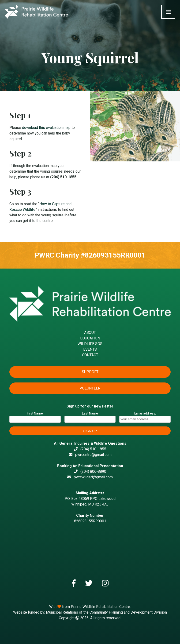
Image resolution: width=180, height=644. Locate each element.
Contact (90, 355)
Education (90, 338)
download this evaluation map (46, 128)
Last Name (90, 413)
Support (90, 372)
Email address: (145, 417)
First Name (35, 413)
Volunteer (90, 388)
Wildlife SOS (90, 344)
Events (90, 349)
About (90, 333)
